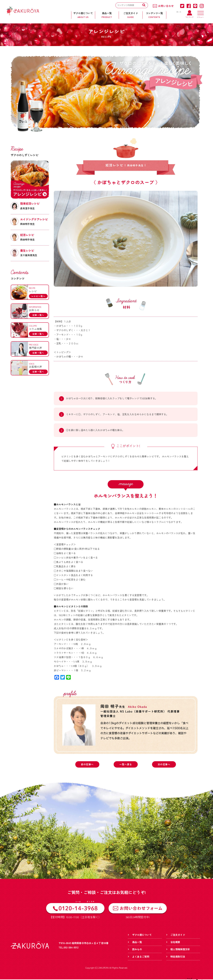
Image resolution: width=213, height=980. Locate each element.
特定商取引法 (178, 957)
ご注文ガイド (178, 935)
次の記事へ (164, 765)
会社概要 (175, 943)
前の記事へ (87, 765)
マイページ (189, 16)
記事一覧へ (38, 315)
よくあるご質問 (141, 957)
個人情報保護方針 (180, 950)
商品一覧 (137, 943)
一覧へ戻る (126, 765)
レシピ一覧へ (38, 296)
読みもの (137, 950)
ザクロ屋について (142, 935)
